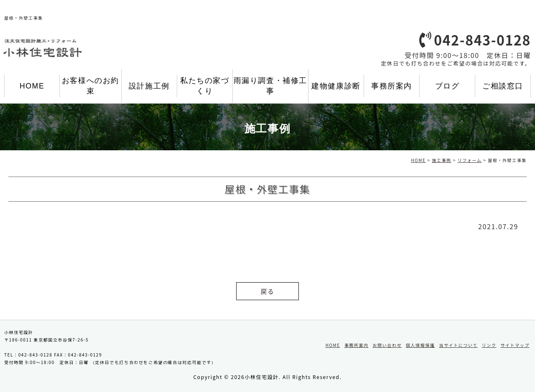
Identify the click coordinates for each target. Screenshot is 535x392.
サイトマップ (515, 345)
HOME (32, 86)
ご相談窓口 (503, 86)
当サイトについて (458, 345)
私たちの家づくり (205, 86)
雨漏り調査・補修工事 (270, 86)
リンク (489, 345)
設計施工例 (149, 86)
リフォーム (470, 160)
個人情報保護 (420, 345)
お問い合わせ (387, 345)
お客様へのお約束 (90, 86)
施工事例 (441, 160)
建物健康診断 (336, 86)
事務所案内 (392, 86)
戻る (267, 291)
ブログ (447, 86)
